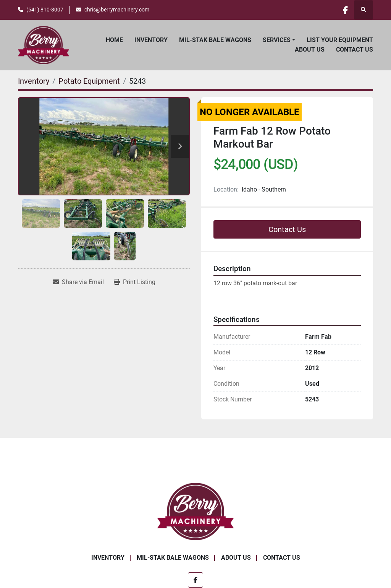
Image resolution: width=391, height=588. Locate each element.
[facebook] (344, 10)
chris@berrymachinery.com (117, 10)
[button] (279, 40)
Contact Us (355, 50)
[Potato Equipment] (89, 81)
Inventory (151, 40)
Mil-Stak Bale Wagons (215, 40)
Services (277, 40)
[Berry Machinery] (196, 511)
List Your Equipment (340, 40)
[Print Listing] (135, 282)
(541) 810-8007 (45, 10)
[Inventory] (34, 81)
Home (114, 40)
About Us (310, 50)
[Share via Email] (78, 282)
